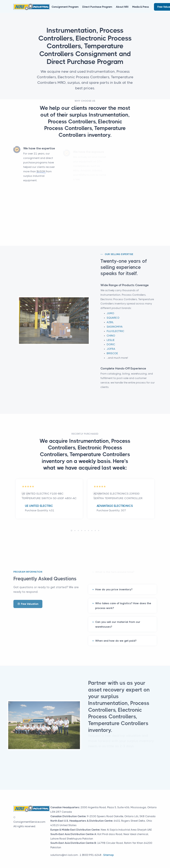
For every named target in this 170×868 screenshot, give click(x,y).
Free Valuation (28, 604)
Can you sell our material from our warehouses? (118, 621)
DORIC (111, 348)
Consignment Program (65, 7)
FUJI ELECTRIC (115, 334)
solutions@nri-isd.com (64, 855)
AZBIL (110, 325)
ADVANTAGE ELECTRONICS (115, 506)
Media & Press (141, 7)
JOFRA (111, 352)
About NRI (122, 7)
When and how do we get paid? (116, 637)
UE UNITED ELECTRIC (39, 506)
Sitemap (109, 855)
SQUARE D (113, 321)
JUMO (110, 316)
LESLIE (111, 343)
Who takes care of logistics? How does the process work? (123, 603)
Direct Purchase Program (97, 7)
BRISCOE (112, 356)
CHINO (111, 339)
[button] (72, 531)
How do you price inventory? (114, 586)
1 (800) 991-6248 (91, 855)
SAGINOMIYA (115, 330)
